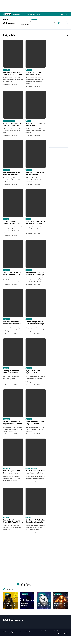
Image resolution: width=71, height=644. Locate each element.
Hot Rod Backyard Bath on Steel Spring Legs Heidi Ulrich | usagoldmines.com (36, 481)
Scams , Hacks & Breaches (9, 122)
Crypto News (6, 70)
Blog (30, 20)
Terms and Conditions (45, 21)
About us (27, 25)
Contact (22, 25)
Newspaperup (7, 641)
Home (22, 21)
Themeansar (15, 641)
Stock (26, 21)
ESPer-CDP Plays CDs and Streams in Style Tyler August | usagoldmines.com (12, 128)
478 (28, 592)
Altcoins (7, 602)
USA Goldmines (7, 85)
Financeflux (6, 525)
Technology (28, 122)
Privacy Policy (35, 21)
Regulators (28, 525)
